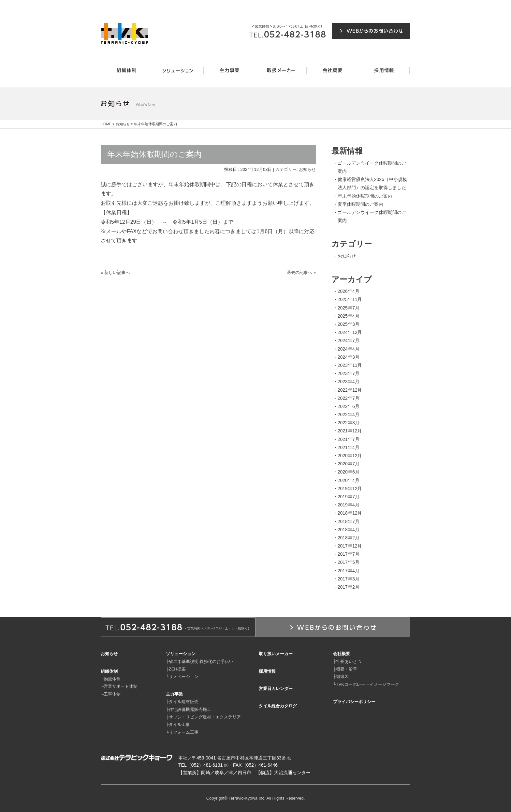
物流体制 (112, 679)
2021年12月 (350, 431)
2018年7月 (349, 521)
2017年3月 (349, 579)
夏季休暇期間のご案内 (360, 204)
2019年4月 (349, 505)
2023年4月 (349, 382)
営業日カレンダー (276, 689)
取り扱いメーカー (276, 654)
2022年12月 (350, 390)
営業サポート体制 (121, 686)
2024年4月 (349, 349)
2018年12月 (350, 513)
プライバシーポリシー (354, 702)
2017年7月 (349, 554)
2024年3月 (349, 357)
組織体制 (109, 671)
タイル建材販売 (184, 702)
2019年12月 (350, 489)
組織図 (342, 677)
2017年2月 (349, 587)
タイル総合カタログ (278, 706)
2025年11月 (350, 299)
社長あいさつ (349, 662)
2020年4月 (349, 480)
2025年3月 (349, 324)
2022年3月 (349, 423)
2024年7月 (349, 340)
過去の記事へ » (301, 272)
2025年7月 (349, 308)
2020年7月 (349, 464)
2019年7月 (349, 497)
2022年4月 (349, 414)
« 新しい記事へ (115, 272)
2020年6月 (349, 472)
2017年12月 (350, 546)
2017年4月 (349, 571)
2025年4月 (349, 316)
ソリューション (181, 654)
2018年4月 (349, 530)
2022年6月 (349, 406)
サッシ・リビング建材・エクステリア (205, 717)
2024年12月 (350, 332)
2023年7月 (349, 373)
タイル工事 (179, 724)
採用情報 (267, 671)
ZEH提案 (177, 669)
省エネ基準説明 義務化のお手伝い (201, 662)
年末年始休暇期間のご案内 (365, 196)
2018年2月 (349, 538)
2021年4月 (349, 447)
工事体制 (112, 694)
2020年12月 (350, 456)
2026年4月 (349, 291)
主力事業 (174, 694)
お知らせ (307, 169)
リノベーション (184, 677)
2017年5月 (349, 562)
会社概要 (342, 654)
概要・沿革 (347, 669)
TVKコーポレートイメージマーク (368, 684)
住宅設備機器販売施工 (190, 709)
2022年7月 (349, 398)
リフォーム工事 (184, 732)
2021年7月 (349, 439)
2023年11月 (350, 365)
